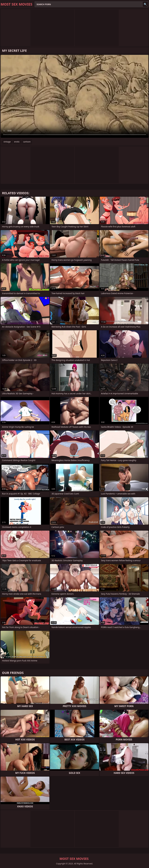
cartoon (27, 142)
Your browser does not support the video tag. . (74, 96)
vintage (7, 142)
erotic (17, 142)
